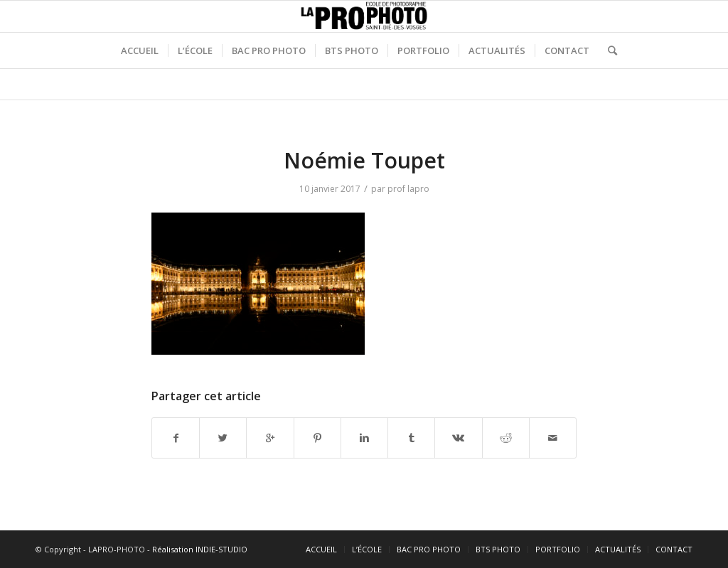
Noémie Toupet (364, 160)
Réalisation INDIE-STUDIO (200, 549)
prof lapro (408, 189)
